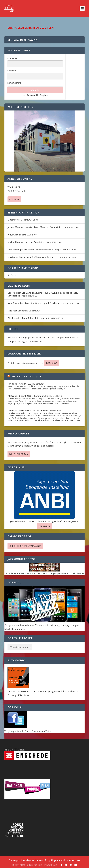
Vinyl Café (13, 235)
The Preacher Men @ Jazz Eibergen (26, 318)
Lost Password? (30, 95)
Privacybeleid (51, 865)
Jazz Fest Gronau (17, 311)
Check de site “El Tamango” (25, 546)
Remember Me (14, 83)
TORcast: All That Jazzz (27, 376)
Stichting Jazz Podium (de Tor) (27, 865)
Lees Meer (44, 526)
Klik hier (14, 199)
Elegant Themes (34, 860)
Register (44, 95)
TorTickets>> (35, 341)
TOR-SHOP (51, 363)
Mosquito (13, 220)
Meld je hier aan (19, 454)
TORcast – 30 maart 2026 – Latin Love (28, 411)
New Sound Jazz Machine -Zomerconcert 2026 (32, 250)
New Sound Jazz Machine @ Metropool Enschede (33, 303)
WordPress (74, 860)
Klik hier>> (78, 573)
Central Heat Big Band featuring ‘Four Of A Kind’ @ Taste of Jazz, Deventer (43, 294)
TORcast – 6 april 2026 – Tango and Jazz (29, 396)
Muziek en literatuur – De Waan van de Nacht (32, 257)
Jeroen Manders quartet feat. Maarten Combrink (34, 227)
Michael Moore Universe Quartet (25, 242)
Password (12, 71)
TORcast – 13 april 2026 (20, 384)
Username (12, 58)
